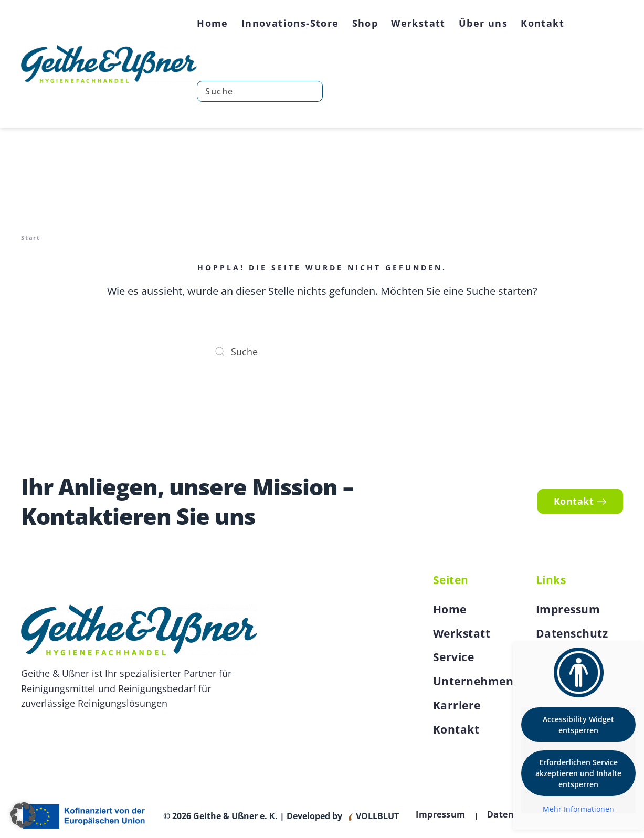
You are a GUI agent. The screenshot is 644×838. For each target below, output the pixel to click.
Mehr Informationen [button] (578, 809)
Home (213, 23)
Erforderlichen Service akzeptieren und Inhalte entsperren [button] (578, 773)
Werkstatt (462, 633)
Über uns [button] (483, 23)
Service (454, 657)
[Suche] (260, 91)
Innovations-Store (290, 23)
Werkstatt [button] (418, 23)
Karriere (457, 705)
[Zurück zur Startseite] (109, 64)
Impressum (568, 609)
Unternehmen (473, 681)
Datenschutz (572, 633)
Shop (365, 23)
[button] (23, 815)
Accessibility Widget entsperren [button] (578, 725)
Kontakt (542, 23)
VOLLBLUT (376, 816)
